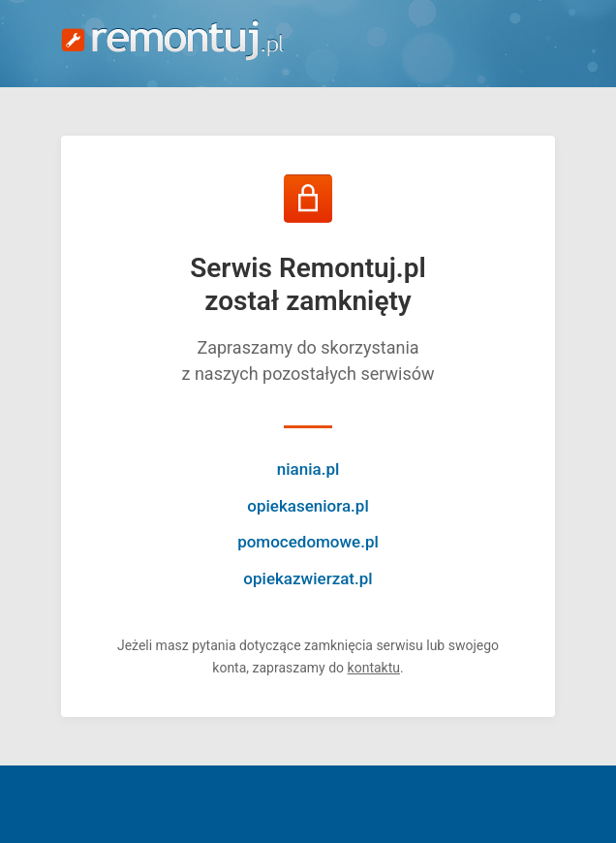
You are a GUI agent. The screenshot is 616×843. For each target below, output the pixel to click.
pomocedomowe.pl (308, 542)
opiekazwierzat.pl (308, 578)
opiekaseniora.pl (308, 506)
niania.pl (308, 469)
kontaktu (374, 668)
